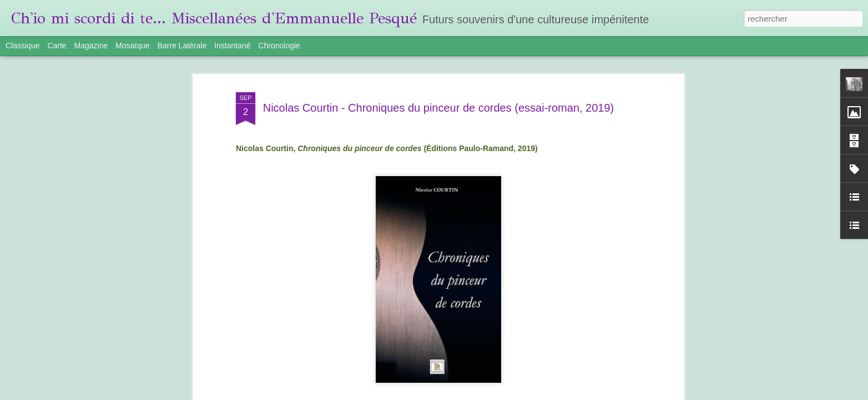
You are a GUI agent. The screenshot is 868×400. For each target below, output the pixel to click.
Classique (22, 46)
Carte (57, 46)
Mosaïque (132, 46)
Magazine (91, 46)
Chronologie (279, 46)
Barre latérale (182, 46)
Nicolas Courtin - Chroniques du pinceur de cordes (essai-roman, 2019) (439, 108)
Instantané (232, 46)
